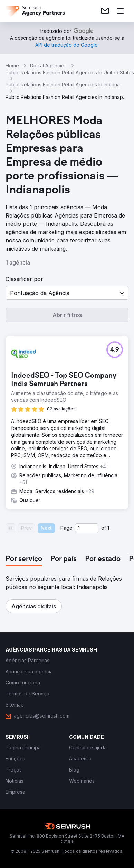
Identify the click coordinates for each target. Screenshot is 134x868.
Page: (67, 528)
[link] (105, 11)
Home (12, 66)
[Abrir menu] (120, 11)
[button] (67, 293)
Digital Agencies (48, 66)
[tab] (24, 559)
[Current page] (87, 528)
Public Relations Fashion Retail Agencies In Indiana (63, 85)
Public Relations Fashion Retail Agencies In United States (70, 72)
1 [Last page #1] (108, 528)
